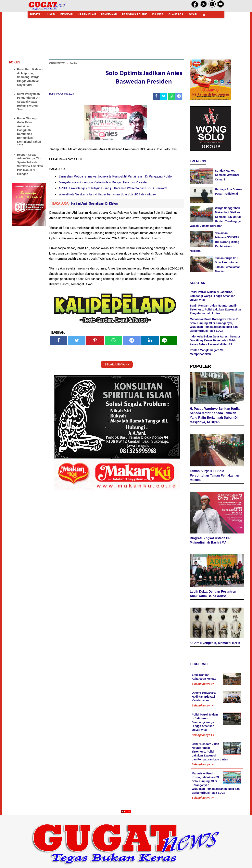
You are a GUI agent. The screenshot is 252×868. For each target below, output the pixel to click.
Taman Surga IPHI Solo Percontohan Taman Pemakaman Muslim (214, 475)
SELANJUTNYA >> (117, 364)
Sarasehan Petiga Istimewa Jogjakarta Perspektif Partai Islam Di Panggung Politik (115, 176)
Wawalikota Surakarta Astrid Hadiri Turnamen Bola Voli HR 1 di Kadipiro (107, 194)
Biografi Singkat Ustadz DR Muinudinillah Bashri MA (210, 540)
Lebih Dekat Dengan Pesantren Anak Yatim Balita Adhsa (213, 594)
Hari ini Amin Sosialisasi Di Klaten (94, 204)
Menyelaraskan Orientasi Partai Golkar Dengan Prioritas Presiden (103, 182)
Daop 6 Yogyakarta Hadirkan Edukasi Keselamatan (204, 697)
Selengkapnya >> (203, 684)
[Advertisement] (126, 840)
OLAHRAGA (176, 14)
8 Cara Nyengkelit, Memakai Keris (215, 643)
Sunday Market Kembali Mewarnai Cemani (227, 175)
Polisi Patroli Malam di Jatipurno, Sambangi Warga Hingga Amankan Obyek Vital (30, 77)
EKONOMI (67, 14)
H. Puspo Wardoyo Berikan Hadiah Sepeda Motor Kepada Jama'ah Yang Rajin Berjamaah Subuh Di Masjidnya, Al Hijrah (216, 415)
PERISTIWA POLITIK (134, 14)
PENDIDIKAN (109, 14)
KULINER (158, 14)
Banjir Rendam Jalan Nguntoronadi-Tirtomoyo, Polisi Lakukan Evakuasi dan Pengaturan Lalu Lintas (216, 309)
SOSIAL (193, 14)
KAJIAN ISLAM (87, 14)
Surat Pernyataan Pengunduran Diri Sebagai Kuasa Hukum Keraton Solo (29, 102)
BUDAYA (35, 14)
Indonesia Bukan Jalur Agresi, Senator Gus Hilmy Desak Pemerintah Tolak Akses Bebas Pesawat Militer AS (215, 340)
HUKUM (50, 14)
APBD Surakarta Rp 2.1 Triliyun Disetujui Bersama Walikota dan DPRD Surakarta (113, 188)
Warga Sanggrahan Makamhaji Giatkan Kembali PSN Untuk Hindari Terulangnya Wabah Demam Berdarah (216, 217)
